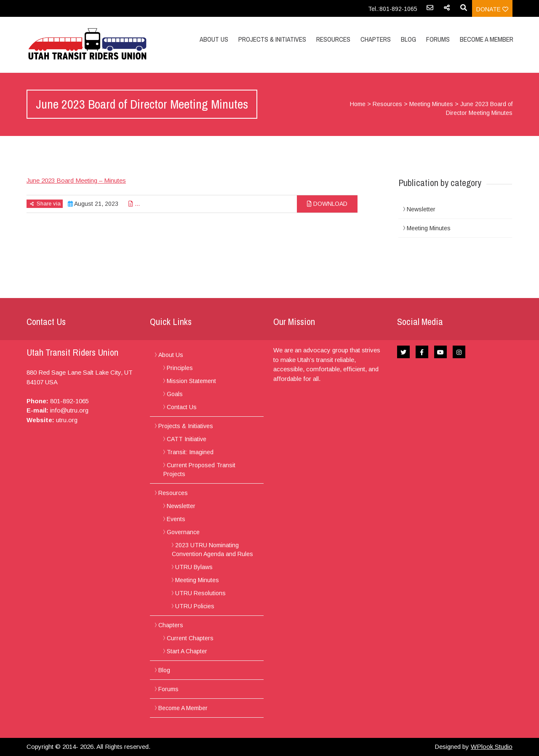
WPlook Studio (492, 747)
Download (327, 204)
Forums (438, 39)
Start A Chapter (187, 651)
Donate (492, 9)
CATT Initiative (187, 439)
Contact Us (182, 407)
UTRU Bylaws (194, 567)
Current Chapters (190, 638)
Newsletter (421, 209)
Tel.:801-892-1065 (393, 9)
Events (176, 519)
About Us (214, 39)
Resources (333, 39)
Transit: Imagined (190, 452)
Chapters (376, 39)
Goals (175, 394)
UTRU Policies (195, 606)
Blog (408, 39)
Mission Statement (191, 381)
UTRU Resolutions (200, 593)
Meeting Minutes (431, 104)
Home (358, 104)
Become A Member (487, 39)
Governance (183, 532)
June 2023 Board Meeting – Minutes (76, 180)
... (134, 204)
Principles (180, 368)
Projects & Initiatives (272, 39)
